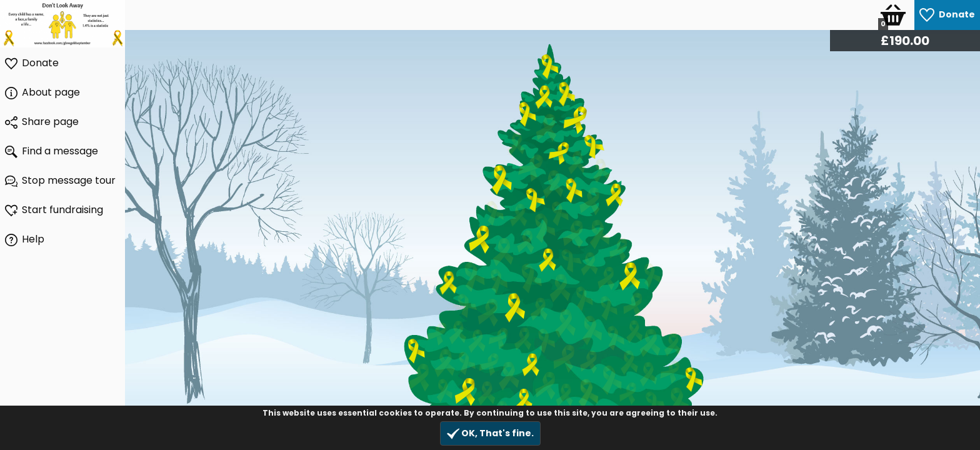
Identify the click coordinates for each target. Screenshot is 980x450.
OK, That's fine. (490, 433)
